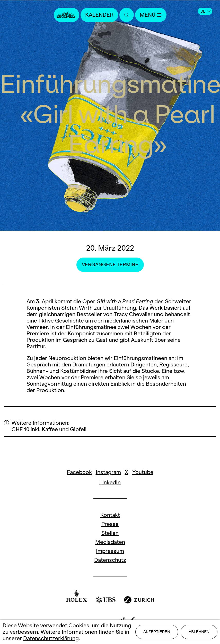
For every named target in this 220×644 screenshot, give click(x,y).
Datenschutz (110, 560)
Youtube (143, 472)
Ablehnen (199, 632)
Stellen (110, 533)
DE (206, 11)
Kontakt (110, 515)
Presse (110, 524)
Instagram (108, 472)
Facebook (79, 472)
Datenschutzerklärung (51, 638)
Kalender (99, 15)
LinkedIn (110, 482)
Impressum (110, 551)
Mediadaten (110, 542)
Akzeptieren (157, 632)
